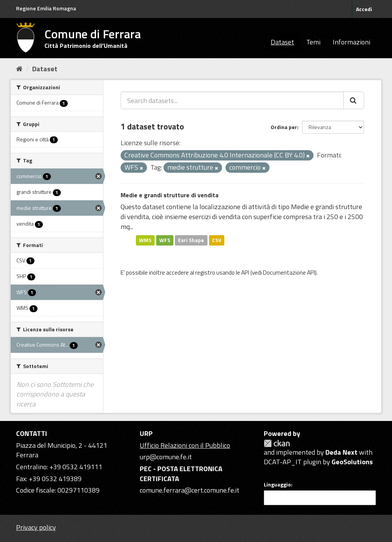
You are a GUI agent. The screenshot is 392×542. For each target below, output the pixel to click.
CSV (217, 240)
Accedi (364, 9)
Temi (313, 42)
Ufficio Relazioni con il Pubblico (185, 445)
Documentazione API (289, 273)
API (245, 273)
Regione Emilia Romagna (46, 8)
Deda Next (341, 452)
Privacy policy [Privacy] (36, 527)
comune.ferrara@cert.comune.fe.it (189, 490)
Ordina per (284, 127)
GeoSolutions (352, 462)
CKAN (277, 443)
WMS (145, 240)
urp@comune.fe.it (166, 457)
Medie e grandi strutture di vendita (170, 195)
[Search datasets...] (232, 100)
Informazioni (351, 42)
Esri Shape (191, 240)
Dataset (282, 42)
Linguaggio (277, 485)
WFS (165, 240)
